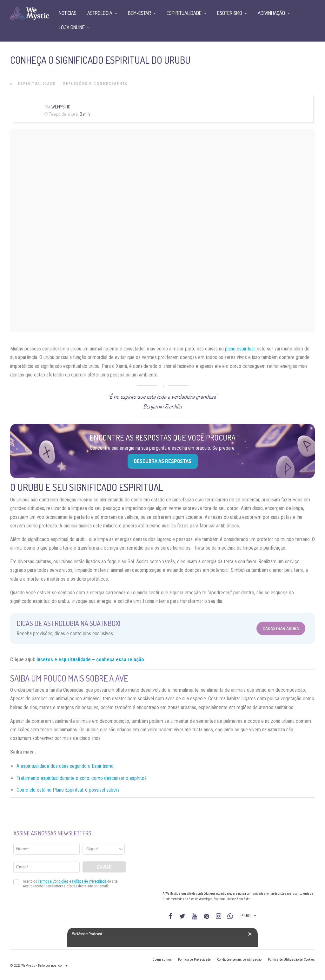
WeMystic (61, 107)
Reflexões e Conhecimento (96, 84)
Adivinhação (271, 13)
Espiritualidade (37, 84)
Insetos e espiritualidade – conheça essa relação (90, 660)
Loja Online (72, 27)
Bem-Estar (139, 13)
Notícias (68, 13)
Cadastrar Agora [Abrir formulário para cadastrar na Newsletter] (281, 628)
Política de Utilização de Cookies (291, 960)
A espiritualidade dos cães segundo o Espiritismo (65, 766)
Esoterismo (230, 13)
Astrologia (100, 13)
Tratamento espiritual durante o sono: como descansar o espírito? (82, 778)
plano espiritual (240, 349)
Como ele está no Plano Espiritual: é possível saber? (68, 790)
